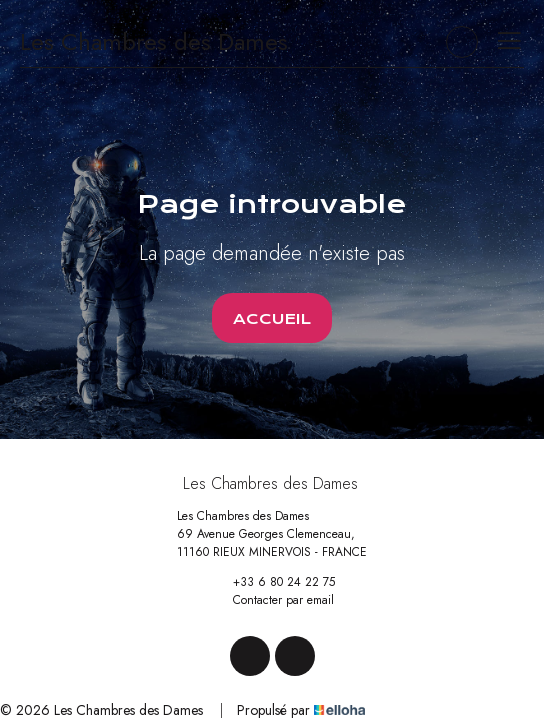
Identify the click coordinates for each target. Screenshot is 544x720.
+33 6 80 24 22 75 (272, 582)
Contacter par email (272, 600)
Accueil (272, 319)
